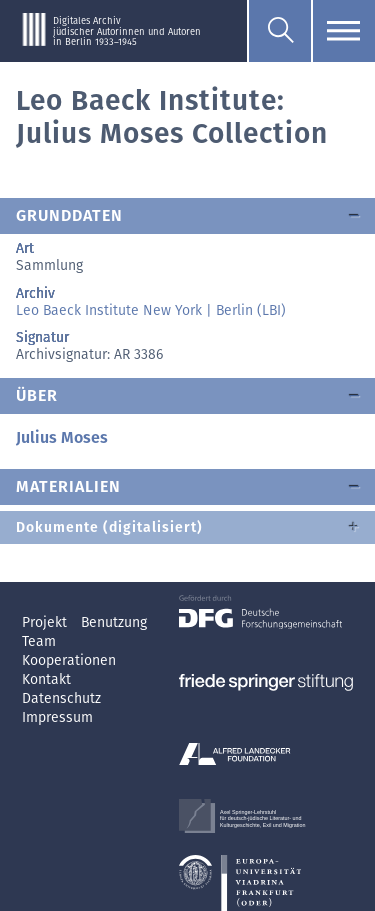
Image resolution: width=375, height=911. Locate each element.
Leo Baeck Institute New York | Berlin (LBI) (151, 310)
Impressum (57, 717)
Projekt (46, 622)
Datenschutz (61, 698)
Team (39, 641)
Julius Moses (62, 437)
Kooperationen (69, 660)
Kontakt (46, 679)
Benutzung (114, 622)
